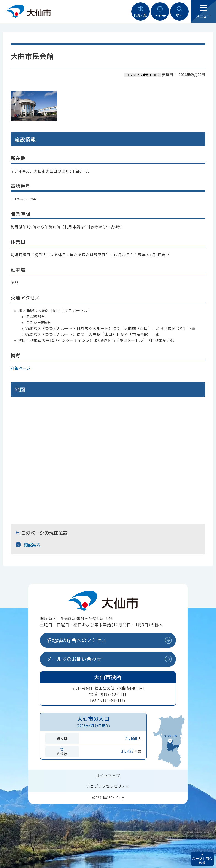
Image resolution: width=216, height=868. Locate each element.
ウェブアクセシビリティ (108, 786)
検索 (179, 12)
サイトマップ (108, 776)
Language (160, 12)
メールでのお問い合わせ (74, 659)
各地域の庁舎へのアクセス (77, 640)
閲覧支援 (140, 12)
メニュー (203, 12)
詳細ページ (21, 368)
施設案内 (32, 545)
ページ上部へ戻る (202, 861)
